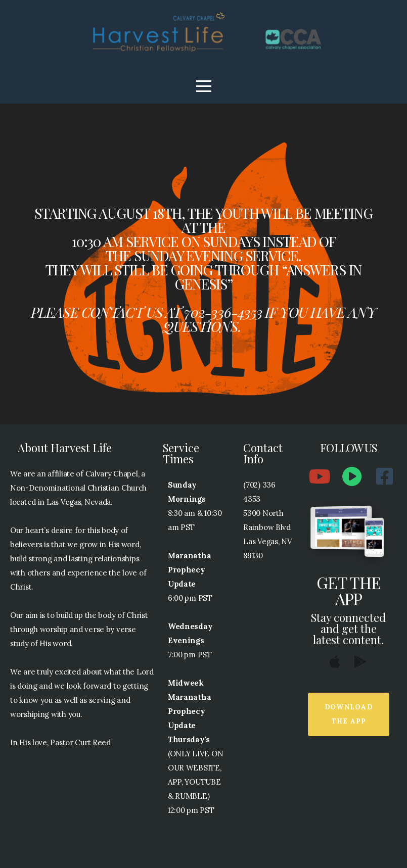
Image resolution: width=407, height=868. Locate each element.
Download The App (349, 714)
